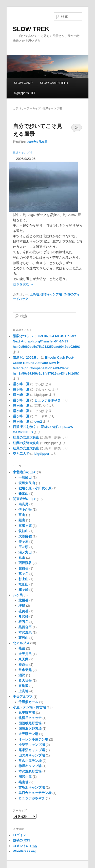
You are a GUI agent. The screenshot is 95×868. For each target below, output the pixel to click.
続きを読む (23, 284)
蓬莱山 (23, 494)
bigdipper (42, 454)
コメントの (25, 846)
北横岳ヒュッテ (30, 718)
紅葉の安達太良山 (26, 437)
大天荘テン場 (28, 734)
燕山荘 (23, 782)
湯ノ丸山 (25, 552)
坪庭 (22, 606)
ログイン (20, 835)
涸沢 (22, 675)
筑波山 (23, 531)
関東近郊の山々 (24, 499)
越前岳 (23, 568)
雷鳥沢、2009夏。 (26, 357)
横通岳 (23, 665)
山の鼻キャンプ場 (32, 755)
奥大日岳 (25, 680)
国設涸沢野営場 (30, 729)
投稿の (22, 840)
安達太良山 (27, 483)
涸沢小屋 (25, 777)
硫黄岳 (23, 611)
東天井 (23, 659)
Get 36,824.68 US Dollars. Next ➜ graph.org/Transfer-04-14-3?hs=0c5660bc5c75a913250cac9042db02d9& (47, 341)
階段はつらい (23, 336)
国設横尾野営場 (30, 723)
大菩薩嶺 (25, 536)
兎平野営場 (27, 713)
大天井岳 (25, 654)
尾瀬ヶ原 (25, 526)
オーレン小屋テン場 (33, 739)
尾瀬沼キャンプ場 (32, 750)
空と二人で (21, 454)
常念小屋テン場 (30, 761)
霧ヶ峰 (23, 590)
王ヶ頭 (23, 547)
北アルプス (21, 643)
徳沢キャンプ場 (23, 153)
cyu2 (38, 421)
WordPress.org (25, 851)
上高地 (34, 294)
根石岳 (23, 622)
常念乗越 (25, 670)
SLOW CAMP (23, 83)
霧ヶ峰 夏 (21, 384)
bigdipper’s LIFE (25, 93)
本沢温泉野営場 (30, 771)
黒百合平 (25, 627)
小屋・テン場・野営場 (29, 707)
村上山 (23, 579)
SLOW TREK (31, 29)
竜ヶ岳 (23, 574)
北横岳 (23, 600)
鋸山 (22, 520)
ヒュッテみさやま (48, 400)
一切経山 (25, 477)
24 (77, 128)
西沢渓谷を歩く (24, 427)
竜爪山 (23, 584)
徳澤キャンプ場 (51, 294)
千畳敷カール (28, 702)
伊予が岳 (25, 509)
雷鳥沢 (23, 686)
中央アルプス (23, 697)
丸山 (22, 558)
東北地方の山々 (24, 472)
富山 (22, 515)
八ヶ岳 (18, 595)
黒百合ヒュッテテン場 (35, 793)
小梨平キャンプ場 (32, 745)
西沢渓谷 (25, 563)
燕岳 (22, 648)
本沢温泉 (25, 632)
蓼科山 (23, 638)
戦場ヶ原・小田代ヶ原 (35, 488)
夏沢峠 (23, 616)
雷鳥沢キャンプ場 (32, 787)
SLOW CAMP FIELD (54, 83)
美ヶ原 (23, 542)
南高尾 (23, 504)
